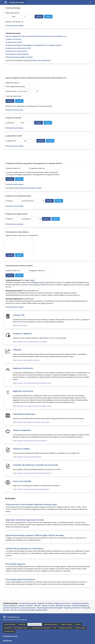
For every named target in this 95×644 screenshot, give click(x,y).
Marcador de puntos (63, 606)
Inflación (17, 350)
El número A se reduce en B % (16, 51)
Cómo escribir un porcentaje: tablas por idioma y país (31, 504)
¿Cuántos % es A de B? (14, 42)
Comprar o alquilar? (22, 334)
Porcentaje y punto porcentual (20, 579)
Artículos (14, 610)
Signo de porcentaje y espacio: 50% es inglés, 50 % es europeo (35, 535)
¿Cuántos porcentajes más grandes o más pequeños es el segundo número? (34, 45)
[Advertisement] (48, 70)
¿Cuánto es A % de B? (13, 39)
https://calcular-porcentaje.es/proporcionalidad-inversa (32, 406)
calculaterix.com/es (10, 636)
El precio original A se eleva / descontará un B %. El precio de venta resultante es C (36, 36)
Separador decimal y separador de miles (25, 520)
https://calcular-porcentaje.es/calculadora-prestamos (31, 422)
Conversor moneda (10, 624)
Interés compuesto (22, 430)
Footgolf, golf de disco (72, 608)
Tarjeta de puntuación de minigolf (50, 608)
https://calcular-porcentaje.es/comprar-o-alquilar (30, 342)
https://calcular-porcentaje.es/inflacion (26, 360)
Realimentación (41, 610)
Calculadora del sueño (65, 628)
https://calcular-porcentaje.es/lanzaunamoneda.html (31, 489)
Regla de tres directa (23, 368)
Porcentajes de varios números (17, 54)
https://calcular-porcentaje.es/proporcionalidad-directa (32, 383)
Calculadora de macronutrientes (41, 628)
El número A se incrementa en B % (18, 48)
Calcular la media (21, 449)
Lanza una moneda (22, 481)
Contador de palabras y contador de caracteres (35, 465)
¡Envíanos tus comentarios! (40, 60)
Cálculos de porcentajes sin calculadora (24, 548)
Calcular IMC (8, 628)
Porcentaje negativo (15, 564)
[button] (90, 2)
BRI (55, 628)
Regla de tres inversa (23, 391)
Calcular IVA (19, 315)
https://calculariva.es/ (20, 325)
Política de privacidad (26, 610)
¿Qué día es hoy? (9, 631)
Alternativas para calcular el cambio (19, 57)
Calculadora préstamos (24, 414)
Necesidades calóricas (21, 628)
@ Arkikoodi (7, 641)
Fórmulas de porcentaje (14, 25)
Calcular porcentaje (17, 2)
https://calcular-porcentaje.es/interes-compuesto (30, 441)
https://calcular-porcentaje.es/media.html (27, 457)
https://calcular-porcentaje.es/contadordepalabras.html (32, 473)
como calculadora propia (35, 282)
